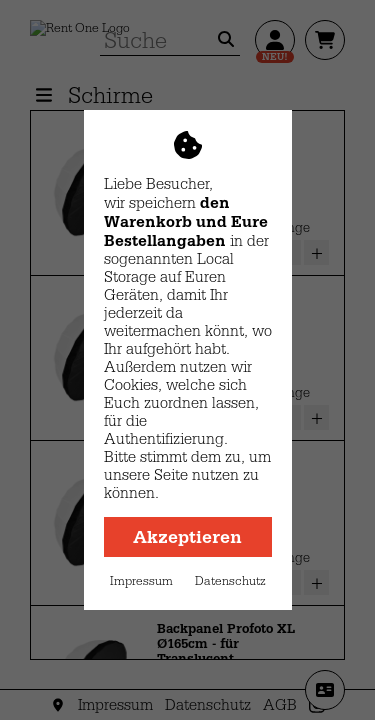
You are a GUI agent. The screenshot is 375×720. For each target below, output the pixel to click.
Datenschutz (230, 581)
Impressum (141, 581)
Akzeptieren (187, 537)
